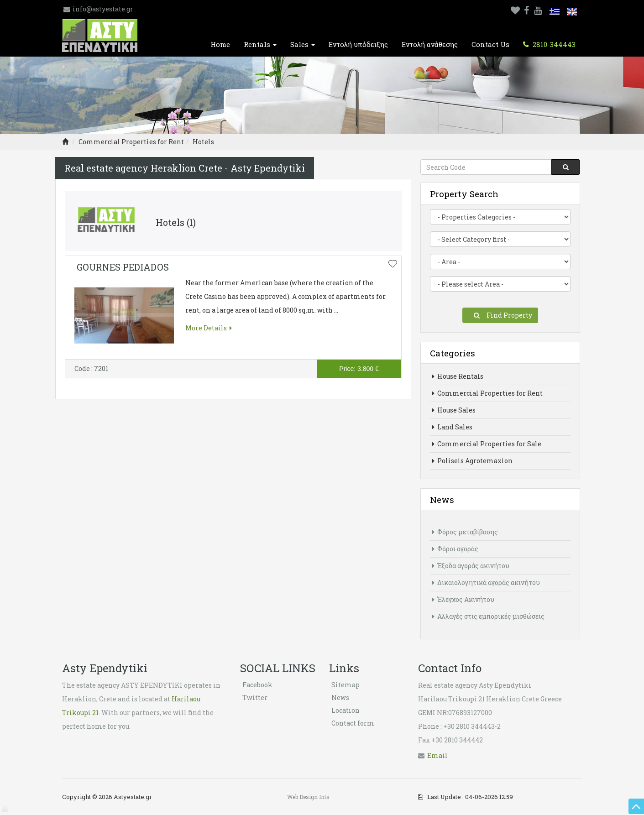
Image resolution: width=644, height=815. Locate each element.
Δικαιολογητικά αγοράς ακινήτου (486, 583)
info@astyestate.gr (103, 9)
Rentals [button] (260, 44)
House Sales (454, 410)
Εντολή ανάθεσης (430, 44)
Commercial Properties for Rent (131, 142)
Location (346, 710)
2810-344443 (553, 44)
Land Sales (452, 427)
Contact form (353, 723)
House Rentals (458, 376)
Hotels (203, 142)
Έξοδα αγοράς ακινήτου (471, 566)
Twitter (255, 697)
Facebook (257, 685)
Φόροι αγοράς (455, 549)
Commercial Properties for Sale (487, 444)
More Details (209, 328)
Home (220, 44)
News (340, 697)
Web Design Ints (308, 797)
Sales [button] (303, 44)
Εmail (437, 755)
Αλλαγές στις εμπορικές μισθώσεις (488, 616)
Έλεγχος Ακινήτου (463, 599)
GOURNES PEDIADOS (123, 267)
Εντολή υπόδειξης (358, 44)
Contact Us (490, 44)
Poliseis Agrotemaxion (472, 461)
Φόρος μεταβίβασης (465, 532)
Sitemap (346, 685)
